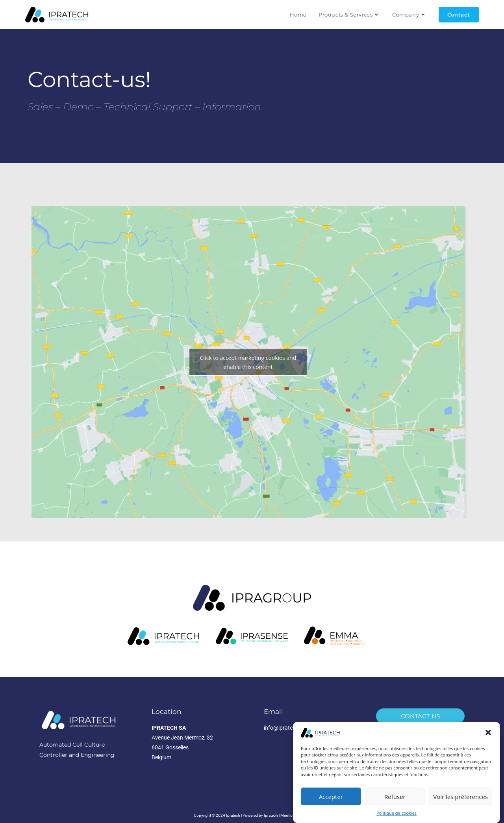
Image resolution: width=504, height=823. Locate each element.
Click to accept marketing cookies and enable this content (248, 362)
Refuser (395, 797)
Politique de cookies (397, 814)
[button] (488, 733)
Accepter (331, 797)
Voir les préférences (460, 797)
